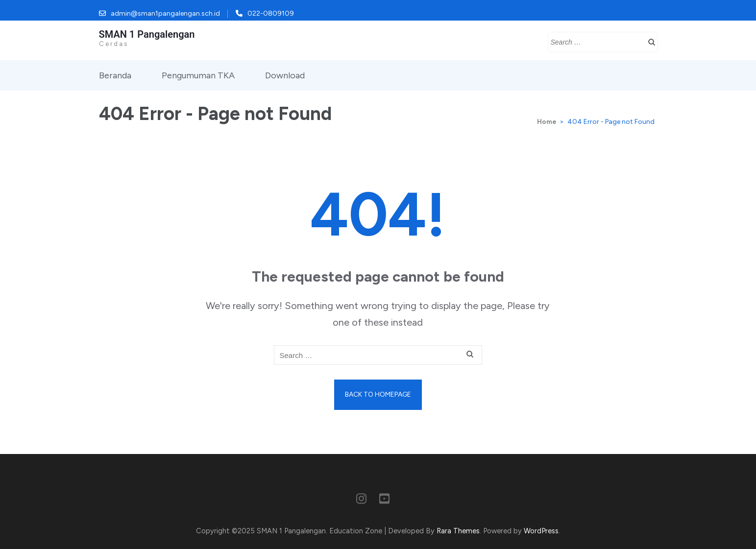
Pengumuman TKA (198, 75)
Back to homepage (378, 394)
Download (285, 75)
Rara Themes (458, 531)
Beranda (115, 75)
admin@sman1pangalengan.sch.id (165, 13)
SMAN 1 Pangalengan (147, 34)
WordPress (541, 531)
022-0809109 (271, 13)
